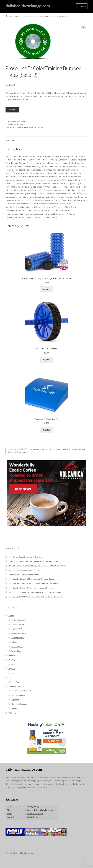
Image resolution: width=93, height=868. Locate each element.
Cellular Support (18, 695)
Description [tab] (11, 140)
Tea (13, 673)
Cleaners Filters (18, 624)
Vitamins (12, 713)
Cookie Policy (33, 817)
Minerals (15, 708)
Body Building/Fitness (19, 127)
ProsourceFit (20, 16)
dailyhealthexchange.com (28, 6)
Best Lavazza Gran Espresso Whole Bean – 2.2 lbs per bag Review (35, 592)
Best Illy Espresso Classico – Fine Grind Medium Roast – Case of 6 (35, 597)
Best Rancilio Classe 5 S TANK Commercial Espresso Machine (33, 583)
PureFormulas (14, 686)
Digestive (15, 700)
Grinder (14, 642)
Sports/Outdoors (36, 127)
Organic (12, 669)
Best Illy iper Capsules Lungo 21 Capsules (25, 557)
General (12, 655)
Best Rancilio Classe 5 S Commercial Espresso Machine (31, 588)
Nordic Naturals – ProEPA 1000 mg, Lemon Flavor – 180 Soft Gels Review (37, 566)
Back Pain (15, 682)
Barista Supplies (18, 620)
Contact (11, 817)
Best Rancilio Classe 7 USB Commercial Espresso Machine (32, 579)
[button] (84, 27)
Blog (9, 810)
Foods (14, 664)
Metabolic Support (19, 704)
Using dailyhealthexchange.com (41, 810)
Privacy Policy (33, 807)
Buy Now (13, 109)
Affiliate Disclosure (35, 813)
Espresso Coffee (18, 629)
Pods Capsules (17, 647)
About (10, 813)
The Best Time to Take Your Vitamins (24, 575)
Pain (10, 677)
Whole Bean (16, 651)
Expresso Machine (19, 633)
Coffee (11, 616)
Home (11, 16)
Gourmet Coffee (18, 638)
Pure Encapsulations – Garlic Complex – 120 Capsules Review (33, 561)
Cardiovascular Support (21, 691)
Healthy (12, 660)
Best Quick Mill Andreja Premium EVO (24, 570)
